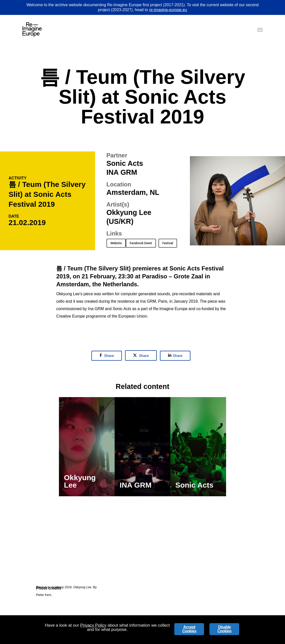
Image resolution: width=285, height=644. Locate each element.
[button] (260, 29)
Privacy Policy (93, 625)
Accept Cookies (189, 629)
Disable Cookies (224, 629)
